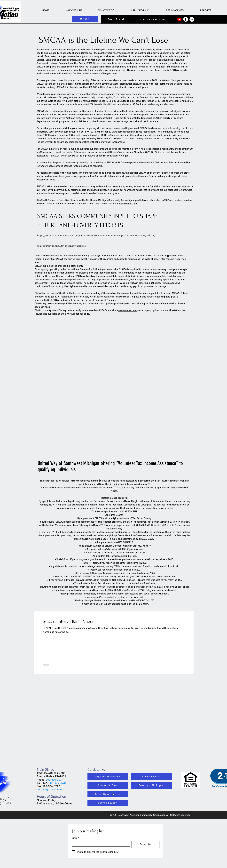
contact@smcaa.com (50, 789)
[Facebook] (186, 19)
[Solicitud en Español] (152, 19)
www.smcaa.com (128, 310)
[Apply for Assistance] (108, 777)
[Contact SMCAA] (108, 785)
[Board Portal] (116, 19)
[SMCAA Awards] (151, 777)
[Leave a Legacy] (108, 803)
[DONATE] (85, 19)
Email (76, 838)
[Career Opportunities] (108, 794)
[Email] (100, 844)
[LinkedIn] (192, 19)
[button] (74, 10)
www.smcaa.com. (129, 203)
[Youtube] (179, 19)
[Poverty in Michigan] (151, 785)
